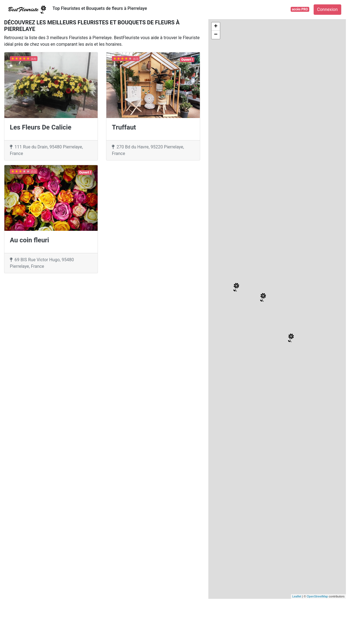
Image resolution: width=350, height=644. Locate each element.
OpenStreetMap (317, 596)
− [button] (216, 35)
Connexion (327, 9)
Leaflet (297, 596)
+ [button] (216, 27)
